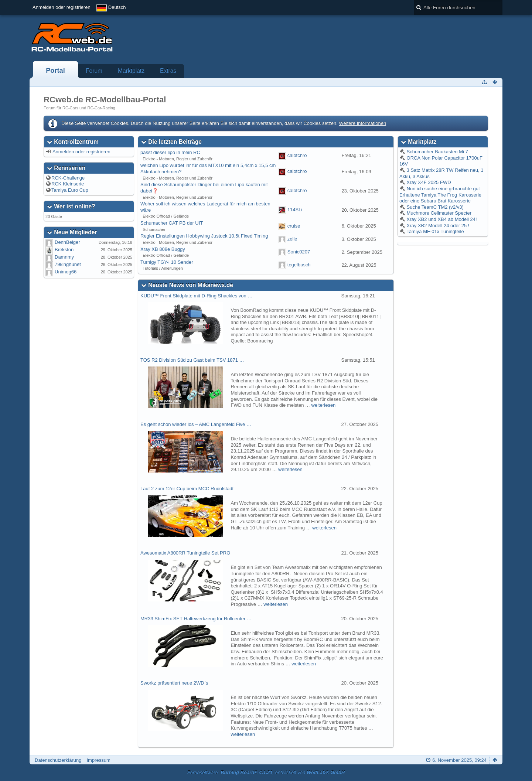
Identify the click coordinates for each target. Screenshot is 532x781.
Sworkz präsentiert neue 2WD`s (174, 683)
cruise (294, 226)
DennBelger (67, 242)
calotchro (297, 155)
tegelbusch (299, 265)
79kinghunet (68, 264)
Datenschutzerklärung (58, 760)
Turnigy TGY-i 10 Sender (167, 262)
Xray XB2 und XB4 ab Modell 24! (441, 219)
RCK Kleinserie (68, 184)
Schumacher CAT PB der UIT (172, 223)
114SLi (295, 210)
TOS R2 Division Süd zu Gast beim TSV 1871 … (192, 360)
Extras (168, 71)
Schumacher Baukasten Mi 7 (437, 152)
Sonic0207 (299, 252)
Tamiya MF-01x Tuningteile (435, 231)
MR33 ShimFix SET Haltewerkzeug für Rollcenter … (196, 619)
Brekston (64, 250)
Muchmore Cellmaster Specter (438, 213)
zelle (292, 239)
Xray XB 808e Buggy (163, 249)
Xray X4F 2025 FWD (428, 182)
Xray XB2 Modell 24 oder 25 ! (437, 226)
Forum (94, 71)
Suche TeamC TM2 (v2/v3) (434, 207)
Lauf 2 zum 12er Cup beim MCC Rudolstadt (187, 489)
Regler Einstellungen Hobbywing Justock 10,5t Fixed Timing (204, 236)
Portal (55, 71)
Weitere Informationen (362, 123)
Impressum (98, 760)
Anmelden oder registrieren (62, 7)
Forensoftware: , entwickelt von (266, 772)
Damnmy (64, 257)
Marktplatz (131, 71)
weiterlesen (324, 405)
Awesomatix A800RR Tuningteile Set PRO (185, 553)
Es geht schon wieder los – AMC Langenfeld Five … (196, 424)
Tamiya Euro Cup (70, 190)
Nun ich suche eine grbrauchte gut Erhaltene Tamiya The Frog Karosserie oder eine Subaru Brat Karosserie (440, 195)
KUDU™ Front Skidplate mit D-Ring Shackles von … (196, 296)
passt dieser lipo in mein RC (170, 152)
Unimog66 (66, 272)
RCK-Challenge (68, 178)
